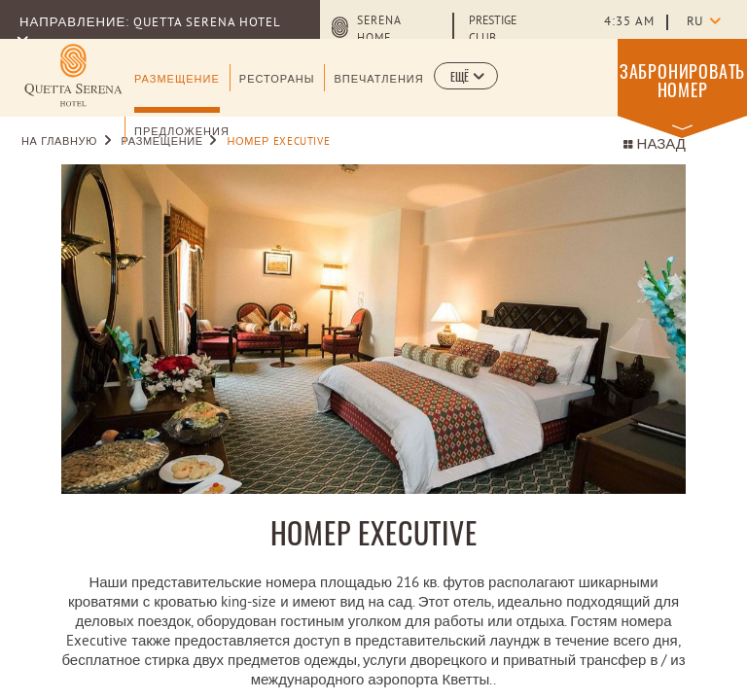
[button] (466, 76)
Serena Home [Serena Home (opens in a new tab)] (379, 30)
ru (694, 22)
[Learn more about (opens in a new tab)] (73, 75)
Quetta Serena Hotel (207, 23)
